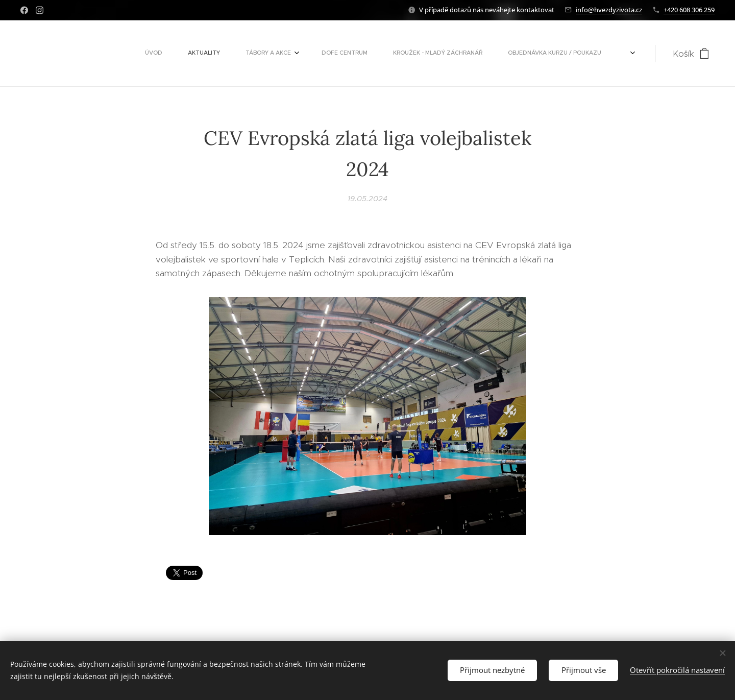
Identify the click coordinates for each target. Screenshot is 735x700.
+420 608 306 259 (689, 10)
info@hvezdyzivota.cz (609, 10)
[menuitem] (269, 54)
